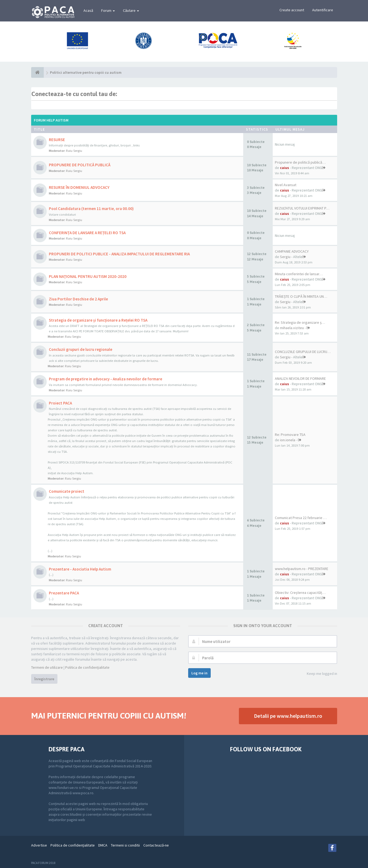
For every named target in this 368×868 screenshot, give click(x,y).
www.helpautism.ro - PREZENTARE (302, 569)
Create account (292, 10)
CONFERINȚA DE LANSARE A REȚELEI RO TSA (87, 233)
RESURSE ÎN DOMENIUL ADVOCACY (79, 187)
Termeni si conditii (125, 845)
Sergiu (285, 257)
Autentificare (323, 10)
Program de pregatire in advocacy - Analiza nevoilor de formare (105, 379)
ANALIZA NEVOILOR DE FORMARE (300, 378)
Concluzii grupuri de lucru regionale (81, 349)
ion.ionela (288, 440)
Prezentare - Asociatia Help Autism (80, 569)
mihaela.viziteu (292, 328)
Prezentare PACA (64, 593)
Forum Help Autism (51, 120)
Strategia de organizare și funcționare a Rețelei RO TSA (98, 320)
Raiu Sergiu (74, 151)
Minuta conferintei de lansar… (299, 274)
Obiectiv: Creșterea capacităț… (300, 593)
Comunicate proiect (67, 491)
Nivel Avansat (286, 185)
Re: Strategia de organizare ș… (300, 322)
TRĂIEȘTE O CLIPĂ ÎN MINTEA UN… (301, 296)
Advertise (39, 845)
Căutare (131, 10)
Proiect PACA (60, 403)
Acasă (88, 10)
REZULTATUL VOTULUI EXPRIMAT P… (302, 208)
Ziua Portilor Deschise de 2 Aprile (78, 299)
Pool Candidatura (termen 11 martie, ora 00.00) (91, 209)
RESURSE (57, 140)
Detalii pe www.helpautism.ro (288, 716)
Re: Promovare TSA (290, 435)
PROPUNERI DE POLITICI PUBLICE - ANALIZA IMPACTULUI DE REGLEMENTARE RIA (119, 254)
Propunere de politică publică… (300, 162)
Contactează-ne (156, 845)
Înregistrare (44, 679)
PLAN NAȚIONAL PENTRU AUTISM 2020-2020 (88, 276)
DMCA (103, 845)
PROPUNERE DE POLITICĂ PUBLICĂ (80, 165)
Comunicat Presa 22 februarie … (301, 518)
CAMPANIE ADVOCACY (292, 251)
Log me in (199, 673)
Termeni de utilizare (47, 667)
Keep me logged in (319, 674)
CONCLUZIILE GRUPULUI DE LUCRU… (303, 352)
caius (285, 168)
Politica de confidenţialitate (87, 667)
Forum (108, 10)
